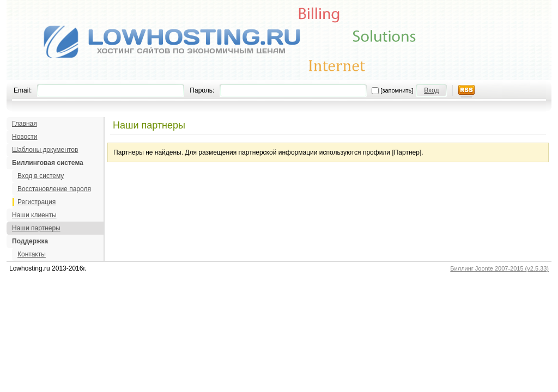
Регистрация (37, 202)
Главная (25, 124)
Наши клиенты (34, 215)
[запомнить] (397, 90)
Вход (431, 90)
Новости (25, 137)
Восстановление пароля (54, 189)
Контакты (32, 254)
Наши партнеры (36, 228)
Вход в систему (41, 176)
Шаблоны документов (45, 150)
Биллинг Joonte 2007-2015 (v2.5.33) (499, 268)
